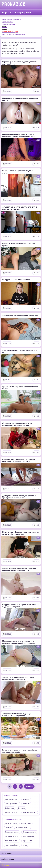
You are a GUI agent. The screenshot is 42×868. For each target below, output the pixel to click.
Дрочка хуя (22, 808)
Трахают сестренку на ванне (13, 832)
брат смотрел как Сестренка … (13, 841)
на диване (8, 828)
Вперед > (29, 786)
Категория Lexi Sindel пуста (13, 799)
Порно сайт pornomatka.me (11, 19)
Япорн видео (6, 853)
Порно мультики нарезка (30, 812)
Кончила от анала (11, 823)
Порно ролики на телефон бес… (30, 832)
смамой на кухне (28, 836)
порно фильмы (7, 22)
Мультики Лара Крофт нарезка (13, 812)
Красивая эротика (8, 24)
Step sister (26, 799)
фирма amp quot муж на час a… (13, 836)
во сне (25, 845)
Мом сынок (26, 804)
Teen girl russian (26, 823)
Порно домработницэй (13, 845)
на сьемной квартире (23, 828)
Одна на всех (27, 841)
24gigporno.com (8, 859)
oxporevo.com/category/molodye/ (13, 34)
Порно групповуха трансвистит (13, 804)
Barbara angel (10, 808)
